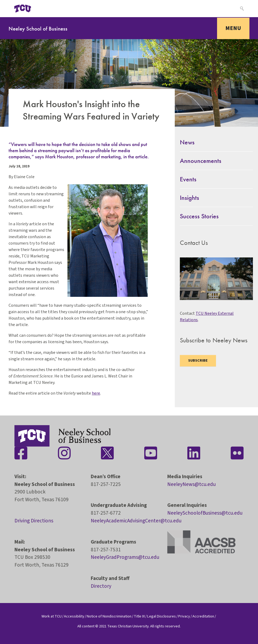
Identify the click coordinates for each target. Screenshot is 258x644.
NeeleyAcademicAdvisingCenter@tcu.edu (136, 521)
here (96, 393)
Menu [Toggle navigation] (233, 28)
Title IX (139, 616)
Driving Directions (34, 521)
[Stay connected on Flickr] (237, 453)
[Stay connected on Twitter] (107, 453)
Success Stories (199, 216)
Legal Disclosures (162, 616)
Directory (101, 586)
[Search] (241, 9)
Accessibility (74, 616)
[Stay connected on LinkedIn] (194, 453)
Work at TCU (52, 616)
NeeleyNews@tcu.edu (191, 484)
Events (188, 179)
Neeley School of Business (38, 29)
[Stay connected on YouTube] (151, 453)
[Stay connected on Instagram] (64, 453)
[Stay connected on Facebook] (21, 453)
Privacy (184, 616)
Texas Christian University (128, 626)
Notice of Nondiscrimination (109, 616)
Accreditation (203, 616)
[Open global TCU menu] (47, 9)
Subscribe (198, 361)
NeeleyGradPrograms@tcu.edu (125, 557)
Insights (189, 198)
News (187, 142)
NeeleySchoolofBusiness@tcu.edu (205, 513)
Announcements (201, 161)
